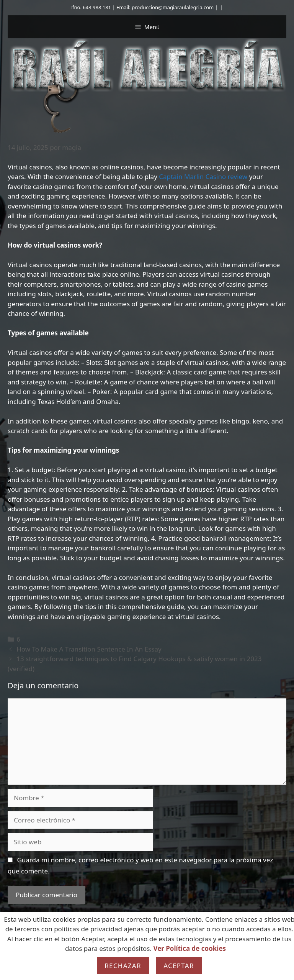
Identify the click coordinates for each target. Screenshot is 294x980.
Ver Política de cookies (189, 948)
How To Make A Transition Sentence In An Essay (89, 649)
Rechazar (123, 966)
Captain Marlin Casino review (203, 176)
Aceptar (179, 966)
